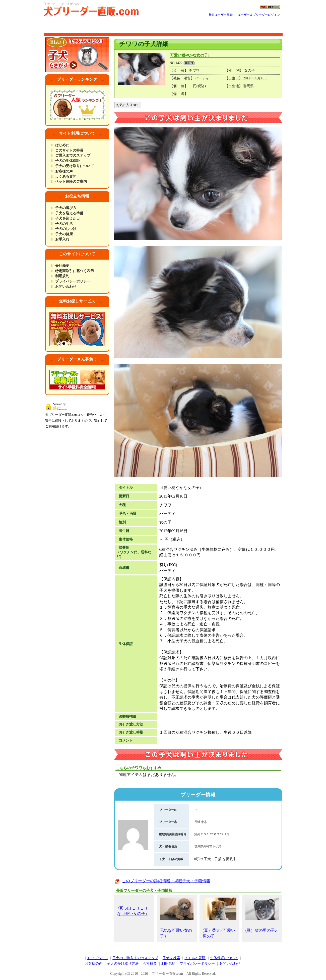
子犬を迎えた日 (68, 218)
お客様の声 (64, 171)
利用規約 (62, 276)
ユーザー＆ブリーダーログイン (259, 15)
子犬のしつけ (66, 229)
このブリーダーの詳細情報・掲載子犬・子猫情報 (166, 881)
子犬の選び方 (66, 208)
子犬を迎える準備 (69, 213)
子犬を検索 (171, 958)
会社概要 (62, 266)
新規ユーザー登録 (221, 15)
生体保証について (224, 958)
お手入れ (62, 239)
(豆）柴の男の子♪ (262, 915)
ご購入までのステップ (73, 155)
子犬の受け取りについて (75, 166)
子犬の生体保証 (68, 161)
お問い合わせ (66, 287)
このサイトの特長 (69, 150)
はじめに (62, 145)
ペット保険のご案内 (71, 182)
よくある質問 (66, 177)
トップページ (98, 958)
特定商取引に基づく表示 (75, 271)
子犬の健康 (64, 234)
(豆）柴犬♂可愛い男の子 (220, 918)
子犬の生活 (64, 224)
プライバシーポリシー (73, 281)
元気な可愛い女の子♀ (177, 918)
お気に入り (128, 105)
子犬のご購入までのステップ (135, 958)
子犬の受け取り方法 (123, 964)
